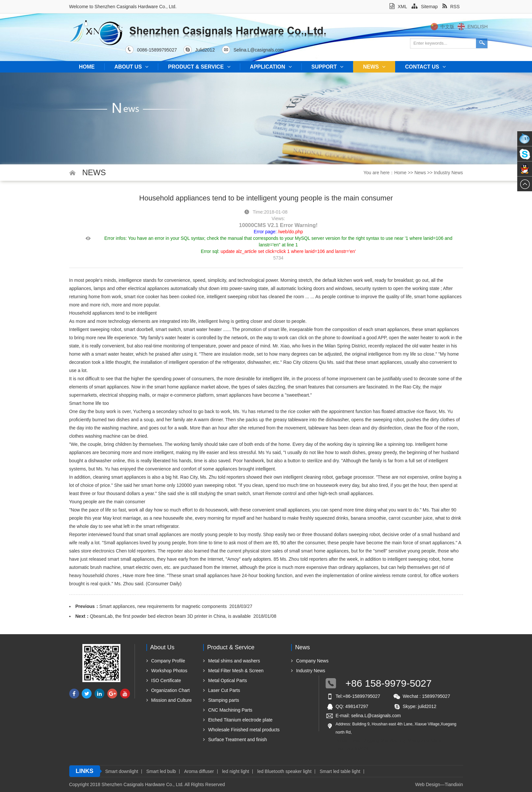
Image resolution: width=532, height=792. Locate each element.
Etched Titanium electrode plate (238, 720)
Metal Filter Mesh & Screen (233, 671)
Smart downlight (122, 771)
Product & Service (199, 67)
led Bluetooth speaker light (284, 771)
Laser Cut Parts (222, 690)
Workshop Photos (167, 671)
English (502, 27)
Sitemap (425, 7)
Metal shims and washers (232, 661)
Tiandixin (454, 784)
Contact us (425, 67)
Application (271, 67)
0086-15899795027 (155, 50)
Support (327, 67)
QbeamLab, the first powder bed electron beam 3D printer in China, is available (170, 616)
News (374, 67)
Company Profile (166, 661)
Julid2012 (203, 50)
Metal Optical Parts (225, 680)
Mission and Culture (169, 700)
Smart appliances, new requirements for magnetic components (163, 606)
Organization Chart (168, 690)
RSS (451, 7)
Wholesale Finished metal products (241, 730)
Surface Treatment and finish (235, 740)
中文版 (472, 27)
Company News (310, 661)
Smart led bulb (161, 771)
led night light (236, 771)
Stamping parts (221, 700)
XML (398, 7)
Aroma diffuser (199, 771)
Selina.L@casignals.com (257, 50)
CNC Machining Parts (228, 710)
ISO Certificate (164, 680)
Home (87, 67)
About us (132, 67)
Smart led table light (340, 771)
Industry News (448, 173)
